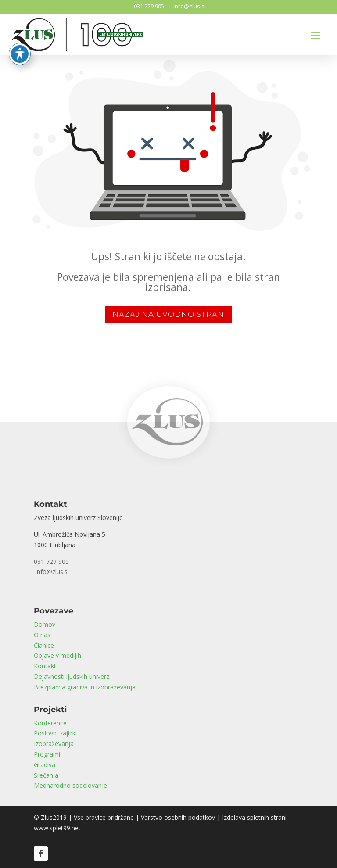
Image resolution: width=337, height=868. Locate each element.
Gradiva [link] (45, 765)
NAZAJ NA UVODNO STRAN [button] (168, 314)
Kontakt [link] (45, 666)
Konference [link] (50, 723)
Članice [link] (44, 645)
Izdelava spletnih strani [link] (254, 817)
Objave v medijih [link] (57, 655)
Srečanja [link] (46, 775)
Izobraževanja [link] (54, 744)
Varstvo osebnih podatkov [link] (178, 817)
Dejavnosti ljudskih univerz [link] (72, 676)
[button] (315, 35)
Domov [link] (45, 624)
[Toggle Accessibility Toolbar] (20, 44)
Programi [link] (47, 754)
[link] (168, 463)
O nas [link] (42, 635)
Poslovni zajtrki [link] (55, 733)
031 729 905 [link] (148, 6)
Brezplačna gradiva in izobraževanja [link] (85, 687)
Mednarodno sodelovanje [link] (70, 785)
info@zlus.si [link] (188, 6)
